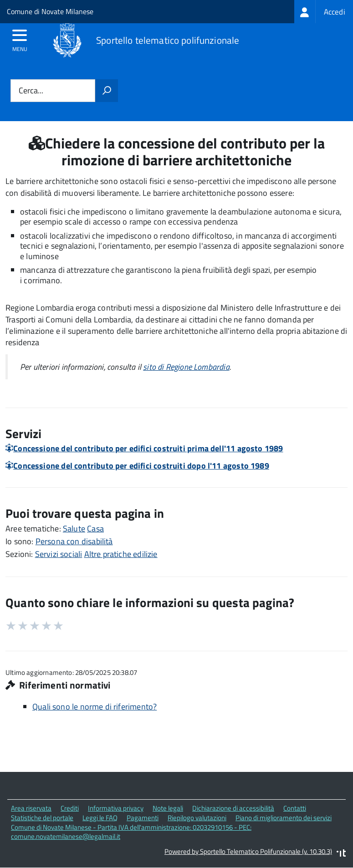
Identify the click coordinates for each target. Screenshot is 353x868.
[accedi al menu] (20, 38)
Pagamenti (143, 818)
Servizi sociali (59, 554)
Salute (74, 528)
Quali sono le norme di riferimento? (95, 707)
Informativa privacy (116, 808)
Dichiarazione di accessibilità (233, 808)
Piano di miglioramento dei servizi (284, 818)
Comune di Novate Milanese (50, 11)
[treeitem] (324, 12)
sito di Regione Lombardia (186, 367)
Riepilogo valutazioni (197, 818)
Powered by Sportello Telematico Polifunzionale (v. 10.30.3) (248, 851)
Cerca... (31, 91)
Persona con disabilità (74, 541)
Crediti (70, 808)
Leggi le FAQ (100, 818)
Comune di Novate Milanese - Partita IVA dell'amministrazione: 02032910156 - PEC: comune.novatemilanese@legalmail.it (131, 832)
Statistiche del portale (42, 818)
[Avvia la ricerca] (107, 91)
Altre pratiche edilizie (121, 554)
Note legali (168, 808)
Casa (95, 528)
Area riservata (31, 808)
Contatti (295, 808)
